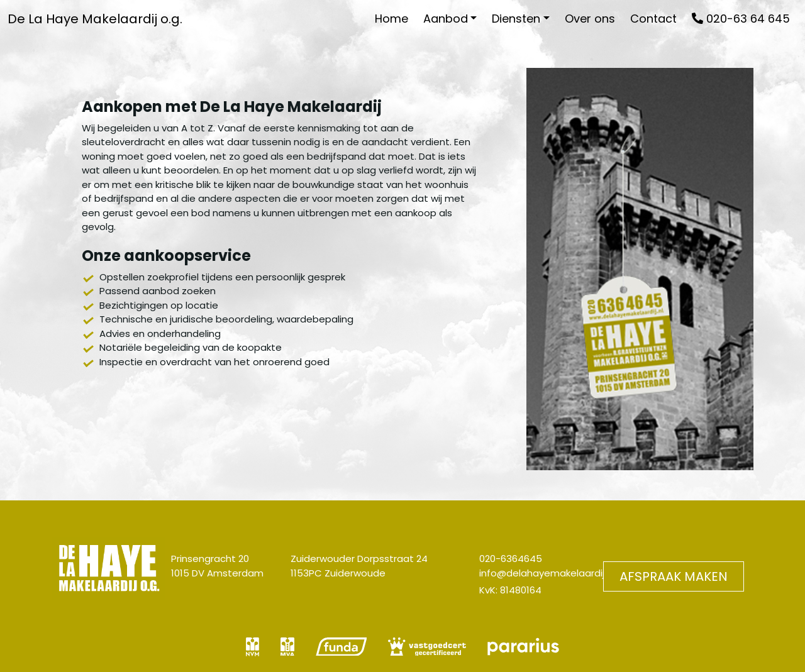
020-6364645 (511, 559)
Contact (653, 19)
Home (391, 19)
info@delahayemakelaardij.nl (547, 573)
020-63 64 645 (741, 19)
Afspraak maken (674, 576)
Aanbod (446, 19)
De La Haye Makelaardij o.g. (95, 19)
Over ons (590, 19)
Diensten (516, 19)
